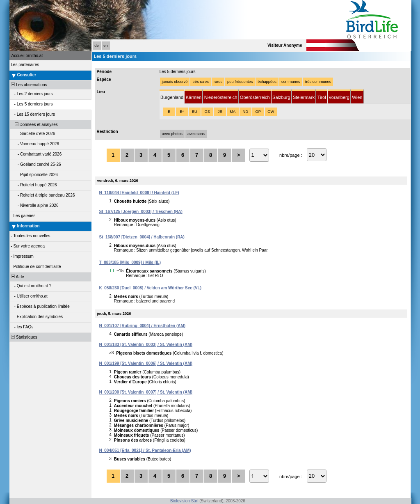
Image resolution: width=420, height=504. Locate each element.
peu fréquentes (240, 82)
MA (233, 112)
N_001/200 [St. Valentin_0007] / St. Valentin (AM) (146, 392)
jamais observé (175, 82)
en (105, 46)
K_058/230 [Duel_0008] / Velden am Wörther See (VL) (151, 288)
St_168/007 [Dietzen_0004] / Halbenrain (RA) (142, 237)
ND (245, 112)
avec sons (196, 134)
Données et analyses (34, 125)
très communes (318, 82)
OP (258, 112)
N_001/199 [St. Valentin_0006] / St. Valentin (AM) (146, 363)
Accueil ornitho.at (27, 56)
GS (207, 112)
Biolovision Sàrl (184, 501)
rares (218, 82)
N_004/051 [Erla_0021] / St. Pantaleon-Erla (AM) (145, 450)
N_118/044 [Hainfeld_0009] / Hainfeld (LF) (139, 193)
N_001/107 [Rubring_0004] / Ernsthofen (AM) (143, 326)
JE (220, 112)
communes (291, 82)
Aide (17, 277)
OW (271, 112)
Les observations (29, 85)
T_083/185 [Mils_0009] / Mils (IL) (130, 262)
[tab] (172, 97)
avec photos (172, 134)
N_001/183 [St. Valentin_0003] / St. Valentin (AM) (146, 345)
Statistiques (24, 337)
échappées (267, 82)
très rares (200, 82)
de (96, 46)
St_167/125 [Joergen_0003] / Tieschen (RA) (141, 212)
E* (182, 112)
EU (195, 112)
